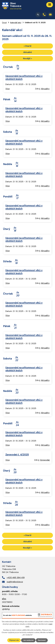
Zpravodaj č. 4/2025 (17, 454)
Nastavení (42, 640)
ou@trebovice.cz (15, 582)
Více (7, 89)
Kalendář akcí (16, 23)
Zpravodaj (45, 460)
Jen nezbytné (28, 640)
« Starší (28, 46)
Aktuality (45, 89)
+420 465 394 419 (16, 578)
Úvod (4, 23)
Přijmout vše (14, 640)
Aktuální (28, 52)
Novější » (27, 58)
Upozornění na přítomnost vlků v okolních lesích (24, 77)
